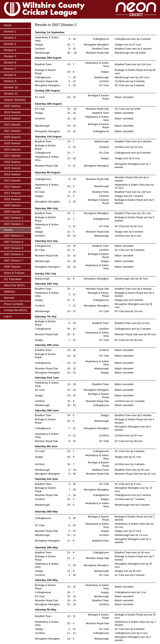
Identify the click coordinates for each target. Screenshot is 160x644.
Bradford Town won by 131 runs (133, 213)
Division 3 (10, 44)
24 (74, 85)
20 (69, 45)
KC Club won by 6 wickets (130, 250)
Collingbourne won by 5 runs (131, 633)
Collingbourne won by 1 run (130, 592)
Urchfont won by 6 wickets (130, 81)
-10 (75, 53)
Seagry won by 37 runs (128, 45)
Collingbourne (101, 39)
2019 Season (12, 143)
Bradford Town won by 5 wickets (133, 49)
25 (69, 289)
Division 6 (10, 62)
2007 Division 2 (14, 224)
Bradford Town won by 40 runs (132, 552)
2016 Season (12, 162)
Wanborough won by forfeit (130, 53)
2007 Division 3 (14, 236)
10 (69, 97)
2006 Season (12, 267)
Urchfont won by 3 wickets (130, 401)
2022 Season (12, 125)
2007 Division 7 (14, 260)
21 (74, 81)
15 (69, 401)
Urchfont (40, 49)
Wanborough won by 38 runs (131, 279)
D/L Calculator (13, 279)
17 (69, 541)
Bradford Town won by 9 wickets (133, 289)
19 (74, 158)
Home (8, 25)
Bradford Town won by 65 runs (132, 470)
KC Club (104, 85)
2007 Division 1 (14, 218)
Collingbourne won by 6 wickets (133, 495)
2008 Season (12, 212)
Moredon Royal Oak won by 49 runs (135, 334)
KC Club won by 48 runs (129, 340)
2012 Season (12, 187)
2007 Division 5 (14, 248)
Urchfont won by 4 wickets (130, 464)
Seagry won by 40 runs (128, 571)
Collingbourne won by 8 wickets (133, 153)
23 (69, 64)
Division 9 (10, 81)
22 (69, 196)
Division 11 (11, 94)
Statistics (10, 292)
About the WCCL (15, 285)
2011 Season (12, 193)
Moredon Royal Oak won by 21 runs (135, 474)
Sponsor (9, 298)
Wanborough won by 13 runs (131, 535)
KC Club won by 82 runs (129, 226)
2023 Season (12, 118)
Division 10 (11, 87)
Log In (8, 316)
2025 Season (12, 106)
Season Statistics (15, 100)
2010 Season (12, 199)
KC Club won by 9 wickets (130, 85)
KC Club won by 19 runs (129, 311)
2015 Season (12, 168)
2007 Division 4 (14, 242)
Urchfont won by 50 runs (129, 435)
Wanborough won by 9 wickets (132, 505)
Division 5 (10, 56)
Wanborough (42, 53)
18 (74, 39)
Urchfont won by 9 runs (128, 236)
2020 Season (12, 137)
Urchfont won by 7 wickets (130, 499)
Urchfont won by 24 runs (129, 147)
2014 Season (12, 174)
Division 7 (10, 69)
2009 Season (12, 205)
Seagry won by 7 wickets (129, 196)
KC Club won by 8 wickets (130, 451)
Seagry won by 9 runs (127, 158)
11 (74, 535)
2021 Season (12, 131)
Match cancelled (124, 97)
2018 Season (12, 149)
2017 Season (12, 156)
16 (69, 415)
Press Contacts (13, 304)
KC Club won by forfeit (128, 109)
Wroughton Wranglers (96, 45)
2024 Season (12, 112)
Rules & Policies (14, 273)
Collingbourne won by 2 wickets (133, 329)
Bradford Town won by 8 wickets (133, 141)
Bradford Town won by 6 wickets (133, 415)
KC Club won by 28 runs (129, 441)
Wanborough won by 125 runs (132, 77)
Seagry (39, 45)
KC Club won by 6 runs (128, 484)
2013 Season (12, 181)
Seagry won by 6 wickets (129, 232)
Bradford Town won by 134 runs (133, 192)
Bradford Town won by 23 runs (132, 323)
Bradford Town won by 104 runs (133, 64)
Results (8, 230)
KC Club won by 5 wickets (130, 575)
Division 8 (10, 75)
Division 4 (10, 50)
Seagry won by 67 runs (128, 531)
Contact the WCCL (16, 310)
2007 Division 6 (14, 254)
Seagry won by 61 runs (128, 457)
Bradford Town (101, 49)
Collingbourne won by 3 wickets (133, 39)
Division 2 (10, 38)
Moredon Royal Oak (97, 53)
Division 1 (10, 31)
